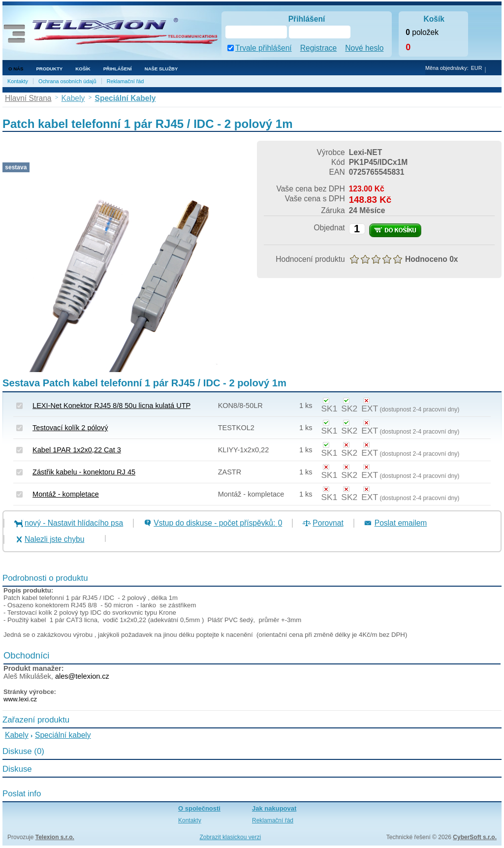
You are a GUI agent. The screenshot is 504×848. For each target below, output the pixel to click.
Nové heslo (364, 48)
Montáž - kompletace (66, 494)
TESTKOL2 (236, 428)
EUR (477, 68)
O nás (16, 69)
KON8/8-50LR (240, 406)
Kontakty (18, 81)
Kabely (17, 735)
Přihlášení (118, 69)
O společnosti (199, 808)
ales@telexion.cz (82, 676)
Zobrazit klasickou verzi (230, 837)
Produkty (49, 69)
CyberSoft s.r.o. (475, 837)
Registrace (319, 48)
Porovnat (328, 523)
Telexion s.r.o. (55, 837)
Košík (83, 69)
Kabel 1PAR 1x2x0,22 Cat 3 (77, 450)
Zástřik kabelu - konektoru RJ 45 (84, 472)
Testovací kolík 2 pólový (70, 428)
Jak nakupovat (274, 808)
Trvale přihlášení (264, 48)
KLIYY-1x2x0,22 (244, 450)
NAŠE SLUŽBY (161, 69)
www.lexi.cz (20, 699)
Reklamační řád (126, 81)
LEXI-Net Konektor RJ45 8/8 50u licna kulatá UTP (111, 406)
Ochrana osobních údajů (67, 81)
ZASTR (230, 472)
